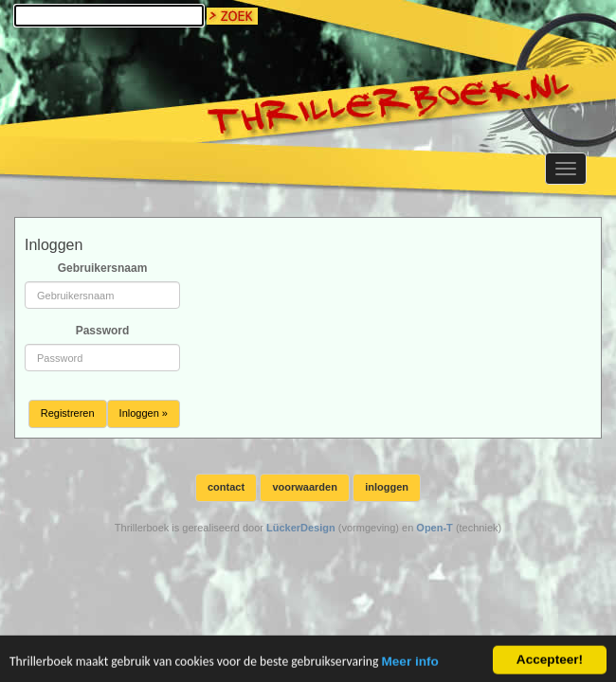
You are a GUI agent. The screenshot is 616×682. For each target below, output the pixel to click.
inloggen (387, 487)
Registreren (68, 413)
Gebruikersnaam (103, 268)
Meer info (409, 665)
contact (226, 487)
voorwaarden (304, 487)
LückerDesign (301, 528)
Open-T (435, 528)
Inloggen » (144, 413)
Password (103, 331)
